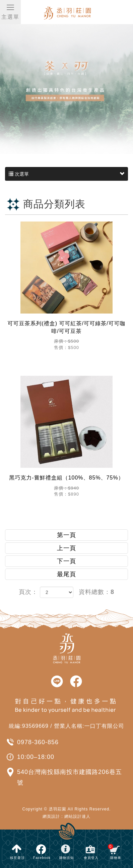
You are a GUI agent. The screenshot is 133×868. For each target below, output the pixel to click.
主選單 (10, 11)
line (57, 682)
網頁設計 (51, 816)
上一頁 (66, 548)
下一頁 (66, 561)
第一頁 (66, 535)
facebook (76, 682)
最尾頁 (66, 574)
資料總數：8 (96, 592)
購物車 (115, 852)
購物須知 (66, 858)
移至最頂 (17, 858)
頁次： (28, 592)
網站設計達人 (77, 816)
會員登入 (91, 858)
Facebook (42, 858)
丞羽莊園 (80, 12)
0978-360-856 (38, 742)
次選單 (66, 174)
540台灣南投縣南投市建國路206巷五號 (70, 777)
